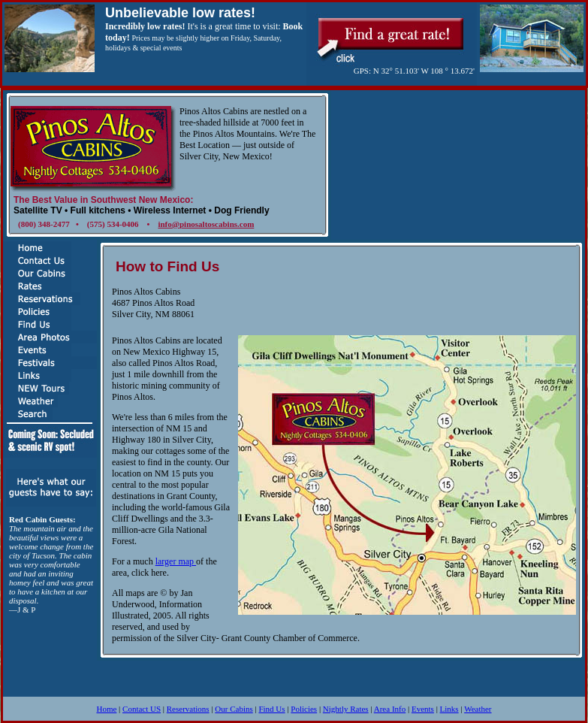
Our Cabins (234, 709)
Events (423, 709)
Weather (478, 709)
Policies (304, 709)
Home (106, 709)
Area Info (390, 709)
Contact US (142, 709)
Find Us (271, 709)
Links (449, 709)
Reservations (188, 709)
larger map (176, 561)
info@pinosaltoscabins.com (206, 224)
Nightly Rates (346, 709)
